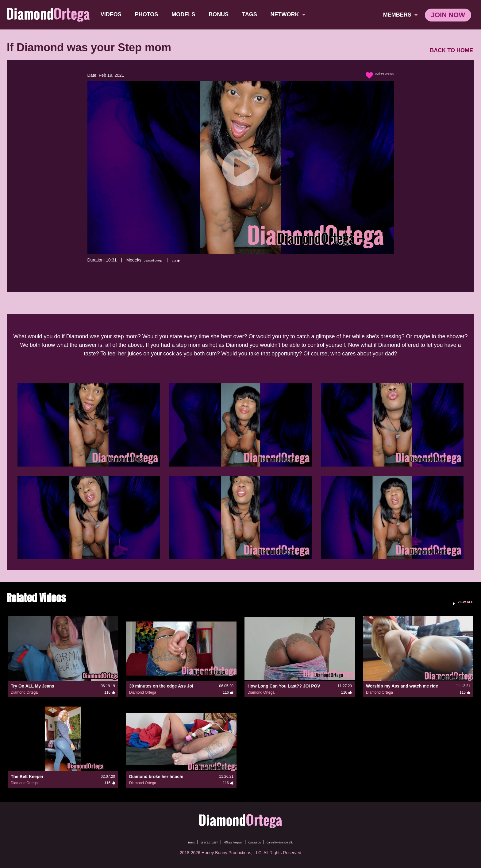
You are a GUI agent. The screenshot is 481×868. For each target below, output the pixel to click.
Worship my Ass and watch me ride (402, 686)
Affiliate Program (228, 842)
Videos (114, 14)
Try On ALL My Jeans (33, 686)
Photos (149, 14)
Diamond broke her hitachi (156, 777)
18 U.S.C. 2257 (191, 842)
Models (186, 14)
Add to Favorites (373, 76)
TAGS (252, 14)
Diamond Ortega (159, 260)
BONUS (221, 14)
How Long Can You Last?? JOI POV (284, 686)
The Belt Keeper (27, 777)
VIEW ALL (460, 601)
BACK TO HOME (451, 50)
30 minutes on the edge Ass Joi (161, 686)
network (290, 14)
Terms (164, 842)
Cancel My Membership (300, 842)
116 (191, 260)
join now (448, 15)
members (400, 15)
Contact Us (261, 842)
